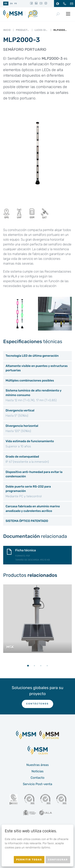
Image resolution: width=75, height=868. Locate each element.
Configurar (58, 860)
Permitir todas (29, 860)
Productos (23, 30)
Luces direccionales (41, 30)
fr (15, 4)
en (11, 4)
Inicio (7, 30)
